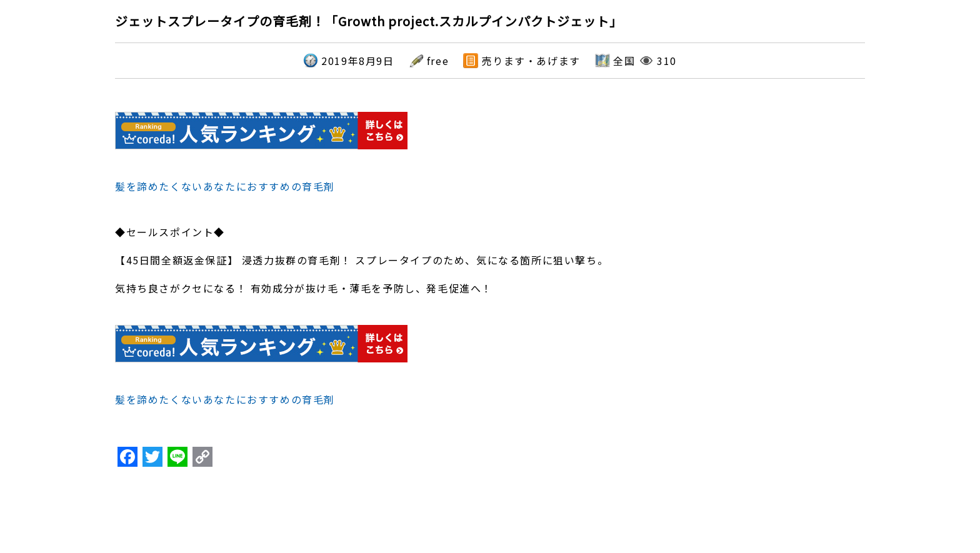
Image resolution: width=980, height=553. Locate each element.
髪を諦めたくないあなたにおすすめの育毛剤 (225, 186)
